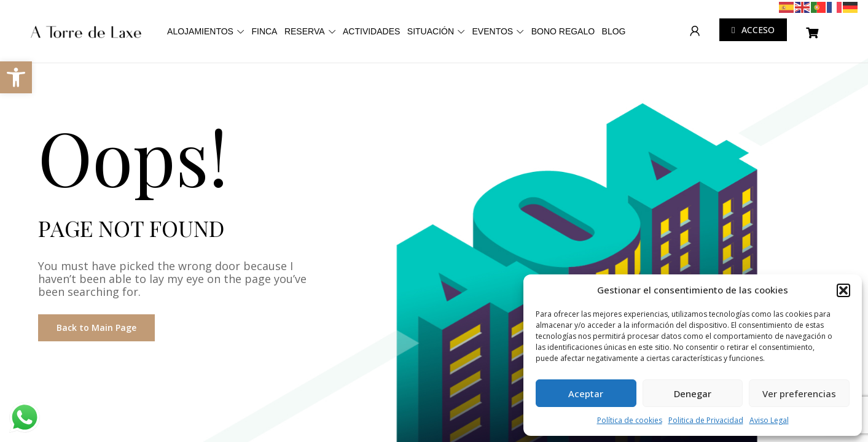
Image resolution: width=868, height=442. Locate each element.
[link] (16, 77)
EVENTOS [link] (598, 26)
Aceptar (586, 394)
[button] (843, 290)
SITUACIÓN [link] (520, 26)
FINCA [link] (305, 26)
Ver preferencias (799, 394)
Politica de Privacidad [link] (706, 420)
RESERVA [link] (361, 26)
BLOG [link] (454, 75)
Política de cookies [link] (630, 420)
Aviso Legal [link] (769, 420)
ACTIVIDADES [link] (444, 26)
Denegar (693, 394)
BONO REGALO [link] (387, 75)
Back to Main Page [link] (96, 328)
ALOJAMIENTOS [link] (224, 26)
